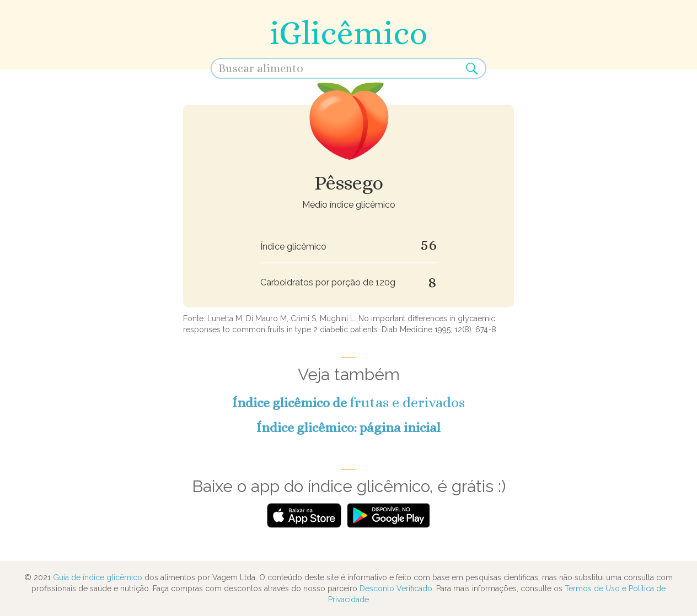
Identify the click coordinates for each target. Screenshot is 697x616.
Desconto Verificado (396, 588)
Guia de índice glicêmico (98, 577)
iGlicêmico (349, 33)
